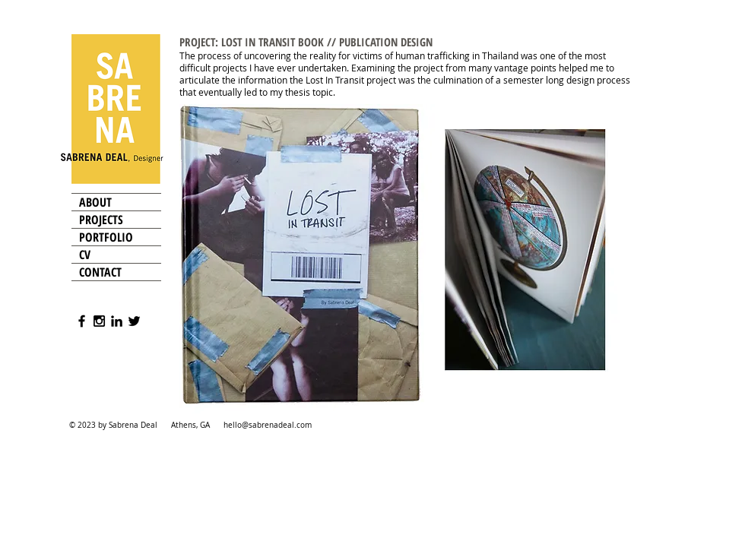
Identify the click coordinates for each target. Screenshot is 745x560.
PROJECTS (101, 220)
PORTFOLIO (106, 237)
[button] (406, 259)
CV (85, 255)
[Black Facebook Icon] (82, 321)
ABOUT (95, 202)
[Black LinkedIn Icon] (117, 321)
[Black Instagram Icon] (99, 321)
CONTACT (100, 272)
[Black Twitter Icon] (134, 321)
